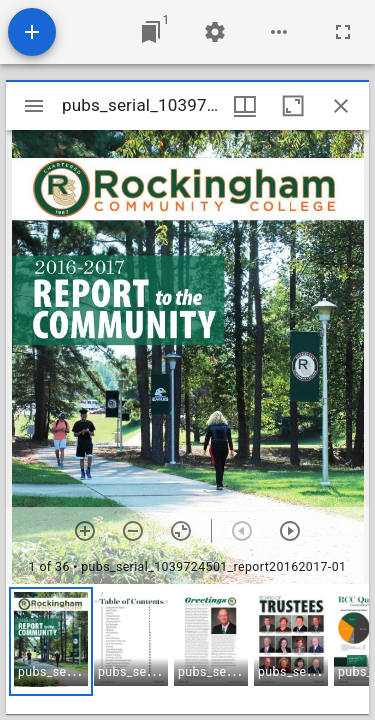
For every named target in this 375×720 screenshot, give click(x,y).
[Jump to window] (151, 32)
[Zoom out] (133, 531)
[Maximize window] (293, 106)
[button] (51, 641)
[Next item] (290, 531)
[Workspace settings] (215, 32)
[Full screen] (343, 32)
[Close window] (341, 106)
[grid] (187, 649)
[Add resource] (32, 32)
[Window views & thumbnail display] (245, 106)
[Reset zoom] (181, 531)
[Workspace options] (279, 32)
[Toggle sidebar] (34, 106)
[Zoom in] (85, 531)
